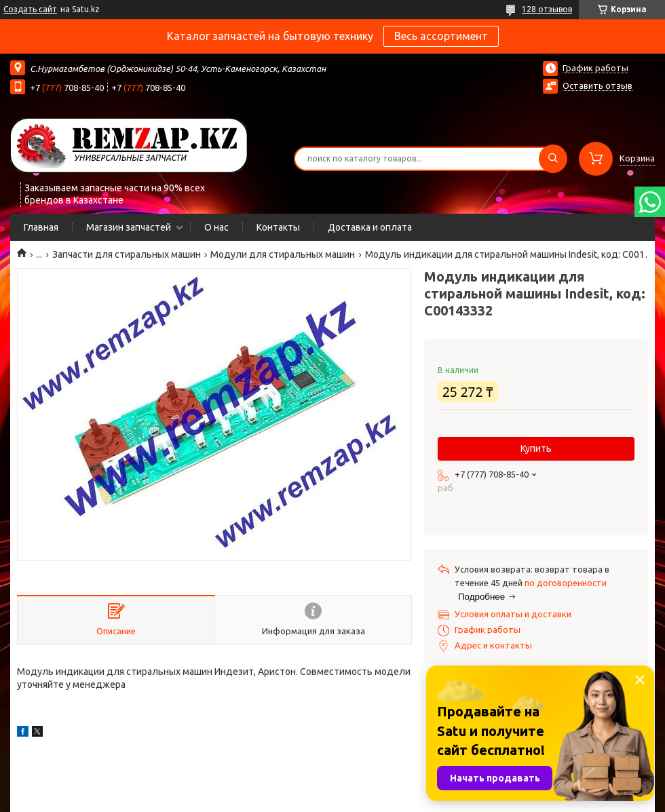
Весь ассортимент (441, 36)
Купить (536, 448)
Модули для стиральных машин (283, 254)
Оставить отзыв (597, 85)
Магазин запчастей (129, 227)
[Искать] (553, 159)
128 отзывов (547, 9)
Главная (41, 227)
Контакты (278, 227)
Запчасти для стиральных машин (127, 254)
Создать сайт (30, 9)
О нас (216, 227)
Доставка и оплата (370, 227)
